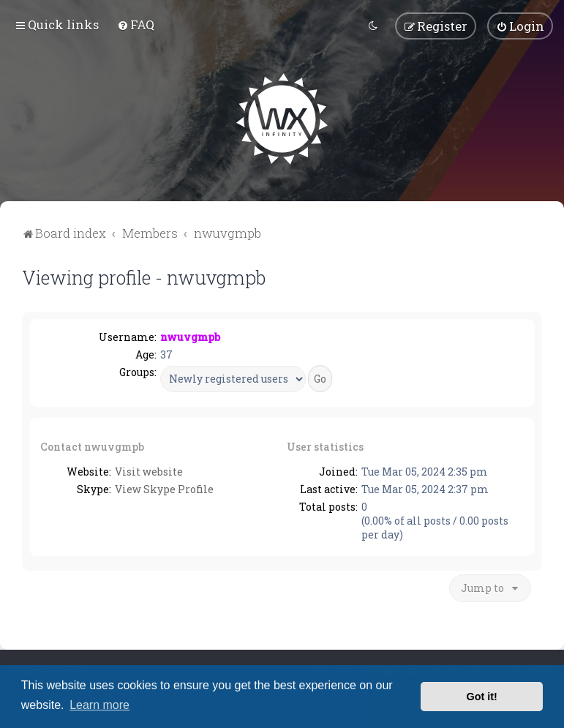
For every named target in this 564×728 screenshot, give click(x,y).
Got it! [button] (482, 697)
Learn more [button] (99, 705)
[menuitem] (136, 25)
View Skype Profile (164, 489)
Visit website (149, 472)
